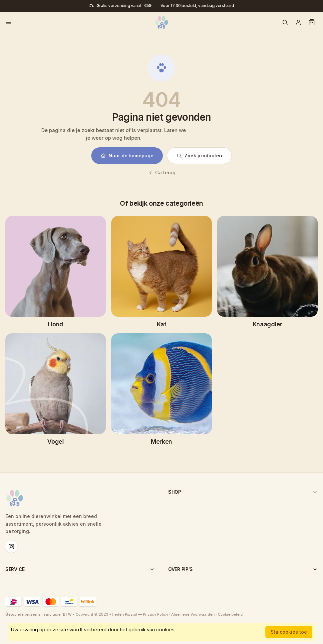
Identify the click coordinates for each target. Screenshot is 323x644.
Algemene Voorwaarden (193, 614)
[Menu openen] (9, 22)
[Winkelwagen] (312, 22)
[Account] (298, 22)
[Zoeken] (285, 22)
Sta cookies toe (289, 632)
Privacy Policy (156, 614)
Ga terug (162, 172)
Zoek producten (199, 155)
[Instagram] (11, 547)
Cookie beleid (230, 614)
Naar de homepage (127, 155)
